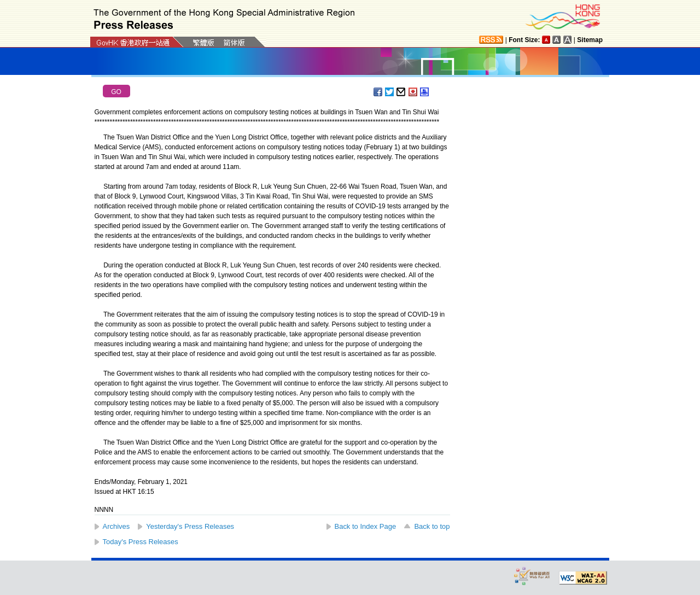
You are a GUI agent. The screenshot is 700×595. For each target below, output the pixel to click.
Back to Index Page (366, 526)
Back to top (432, 526)
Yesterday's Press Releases (190, 526)
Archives (116, 526)
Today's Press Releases (141, 542)
